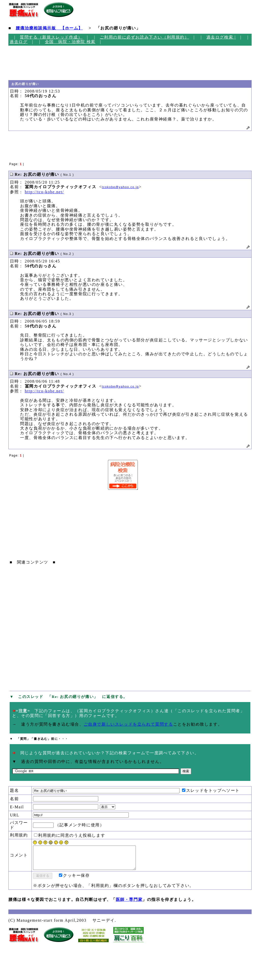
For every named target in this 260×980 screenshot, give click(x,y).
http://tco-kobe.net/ (44, 192)
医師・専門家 (129, 904)
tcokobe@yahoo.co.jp (120, 187)
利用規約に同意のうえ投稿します (70, 835)
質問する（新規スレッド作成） (51, 37)
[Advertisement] (29, 63)
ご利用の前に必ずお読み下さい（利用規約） (144, 37)
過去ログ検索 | (221, 37)
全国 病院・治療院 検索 (70, 42)
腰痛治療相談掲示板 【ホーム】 (49, 28)
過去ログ (19, 42)
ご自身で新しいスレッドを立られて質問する (128, 724)
